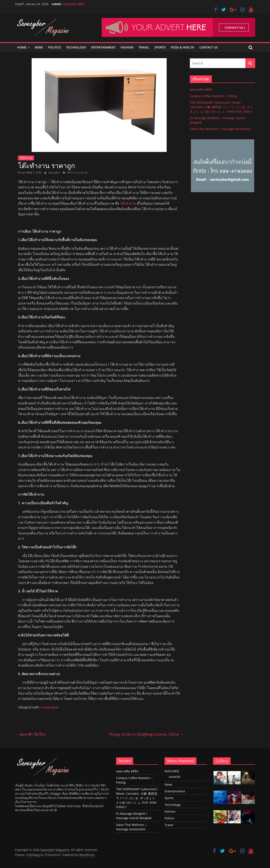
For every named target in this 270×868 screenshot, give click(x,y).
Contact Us (209, 47)
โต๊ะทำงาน (26, 158)
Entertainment (103, 47)
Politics (55, 47)
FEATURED (172, 771)
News (39, 47)
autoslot (174, 777)
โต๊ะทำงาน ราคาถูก (77, 172)
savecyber (54, 172)
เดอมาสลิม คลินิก (74, 4)
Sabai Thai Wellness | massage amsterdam (220, 129)
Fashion (127, 47)
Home (22, 47)
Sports (160, 47)
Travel (144, 47)
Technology (76, 47)
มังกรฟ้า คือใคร (31, 734)
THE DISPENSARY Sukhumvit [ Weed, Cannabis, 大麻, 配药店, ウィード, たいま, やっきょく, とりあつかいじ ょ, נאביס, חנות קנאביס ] (221, 107)
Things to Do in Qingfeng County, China (146, 734)
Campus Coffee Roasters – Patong (213, 96)
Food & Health (182, 47)
